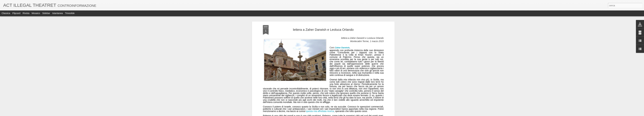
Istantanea (58, 13)
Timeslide (70, 13)
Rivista (26, 13)
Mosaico (36, 13)
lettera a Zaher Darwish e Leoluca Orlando (323, 30)
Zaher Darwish (342, 48)
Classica (6, 13)
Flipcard (16, 13)
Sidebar (46, 13)
